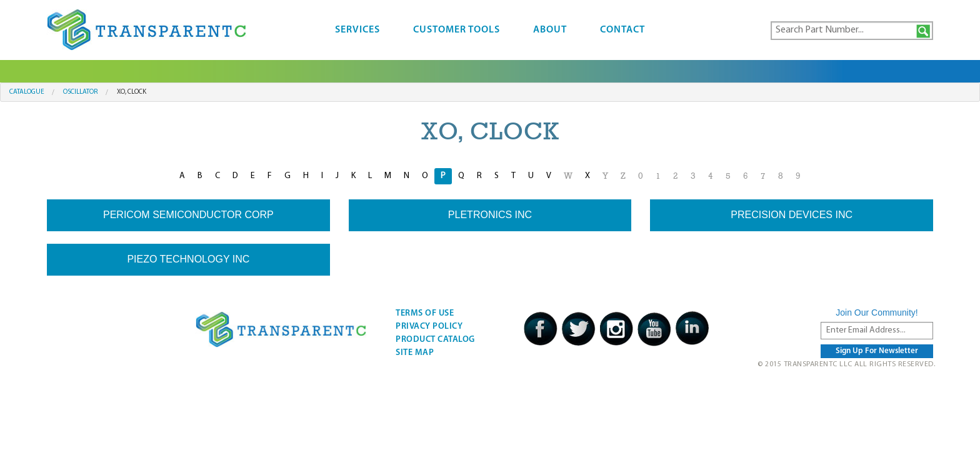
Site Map (415, 353)
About (550, 30)
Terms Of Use (425, 313)
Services (357, 30)
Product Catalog (435, 340)
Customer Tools (457, 30)
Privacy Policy (429, 327)
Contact (622, 30)
